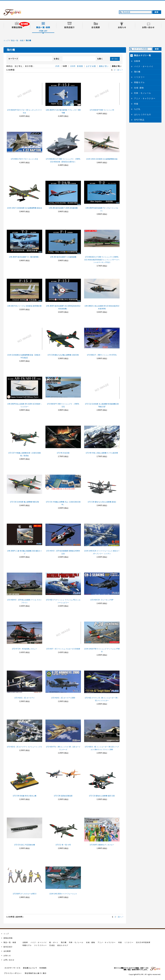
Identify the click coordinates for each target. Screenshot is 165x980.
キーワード (13, 59)
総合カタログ (63, 945)
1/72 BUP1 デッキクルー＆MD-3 (24, 894)
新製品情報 (8, 938)
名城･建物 (139, 88)
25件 (58, 66)
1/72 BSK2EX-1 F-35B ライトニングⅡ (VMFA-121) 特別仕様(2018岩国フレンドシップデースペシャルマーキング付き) (102, 260)
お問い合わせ (9, 960)
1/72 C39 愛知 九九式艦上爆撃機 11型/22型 (63, 355)
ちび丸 (137, 109)
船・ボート (54, 942)
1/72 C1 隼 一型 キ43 (63, 845)
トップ (6, 40)
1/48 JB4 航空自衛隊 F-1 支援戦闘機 (63, 257)
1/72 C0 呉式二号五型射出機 (24, 845)
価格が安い (104, 66)
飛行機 (29, 40)
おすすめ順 (91, 66)
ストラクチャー (40, 945)
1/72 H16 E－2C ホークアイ (24, 698)
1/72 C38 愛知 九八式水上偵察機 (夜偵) (102, 502)
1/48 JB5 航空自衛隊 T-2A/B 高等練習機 (63, 208)
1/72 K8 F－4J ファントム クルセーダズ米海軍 (63, 649)
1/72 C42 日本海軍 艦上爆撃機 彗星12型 (24, 502)
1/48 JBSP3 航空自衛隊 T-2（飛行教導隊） (25, 257)
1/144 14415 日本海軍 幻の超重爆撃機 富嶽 (102, 159)
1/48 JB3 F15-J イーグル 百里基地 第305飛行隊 (25, 306)
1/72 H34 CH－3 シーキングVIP (102, 600)
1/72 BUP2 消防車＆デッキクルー (102, 845)
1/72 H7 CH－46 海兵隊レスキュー (24, 649)
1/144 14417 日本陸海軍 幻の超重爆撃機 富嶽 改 (25, 208)
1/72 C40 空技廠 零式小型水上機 (24, 796)
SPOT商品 (139, 120)
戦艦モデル (27, 945)
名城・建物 (91, 942)
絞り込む (115, 59)
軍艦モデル (139, 82)
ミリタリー (139, 77)
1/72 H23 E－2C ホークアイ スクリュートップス (24, 747)
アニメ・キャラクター (145, 98)
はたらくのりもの (143, 114)
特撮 (136, 104)
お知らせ (7, 956)
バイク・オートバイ (144, 66)
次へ (119, 70)
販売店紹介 (8, 947)
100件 (73, 66)
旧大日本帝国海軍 (143, 942)
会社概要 (7, 951)
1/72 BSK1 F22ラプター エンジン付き (25, 159)
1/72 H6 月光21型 (63, 453)
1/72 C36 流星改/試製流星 (63, 796)
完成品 (52, 945)
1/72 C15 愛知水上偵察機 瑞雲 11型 (102, 796)
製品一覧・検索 (17, 40)
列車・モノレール (143, 93)
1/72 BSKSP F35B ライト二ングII (102, 110)
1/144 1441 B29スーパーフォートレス (63, 894)
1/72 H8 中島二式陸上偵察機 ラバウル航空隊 (102, 453)
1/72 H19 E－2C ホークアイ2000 (63, 698)
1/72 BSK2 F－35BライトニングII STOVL (102, 355)
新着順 (80, 66)
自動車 (137, 61)
